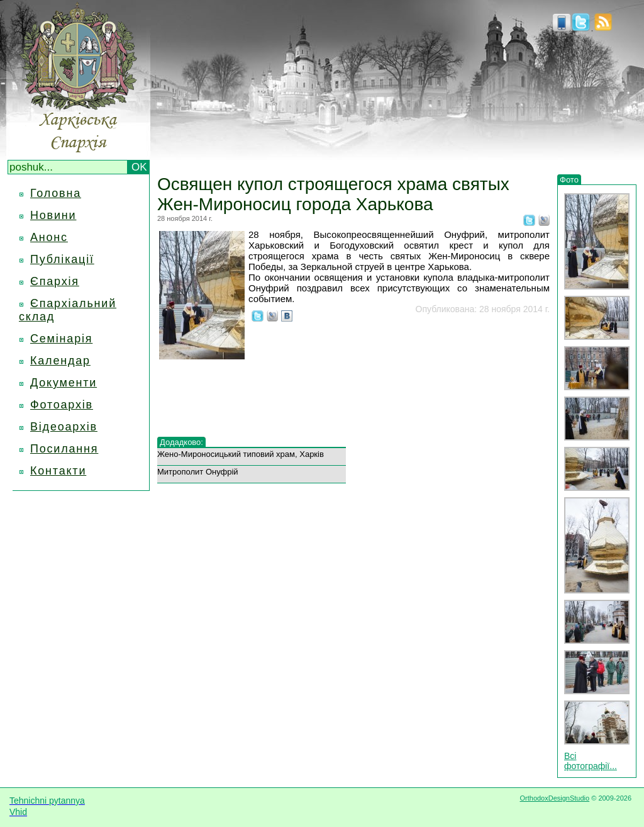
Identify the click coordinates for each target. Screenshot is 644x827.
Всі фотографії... (591, 761)
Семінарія (61, 339)
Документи (64, 383)
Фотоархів (62, 405)
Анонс (49, 237)
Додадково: (181, 442)
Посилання (64, 449)
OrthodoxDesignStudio (554, 798)
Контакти (58, 471)
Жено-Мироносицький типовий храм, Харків (241, 454)
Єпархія (55, 281)
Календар (60, 361)
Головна (56, 193)
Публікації (62, 259)
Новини (53, 215)
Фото (569, 180)
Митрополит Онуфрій (198, 472)
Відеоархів (64, 427)
